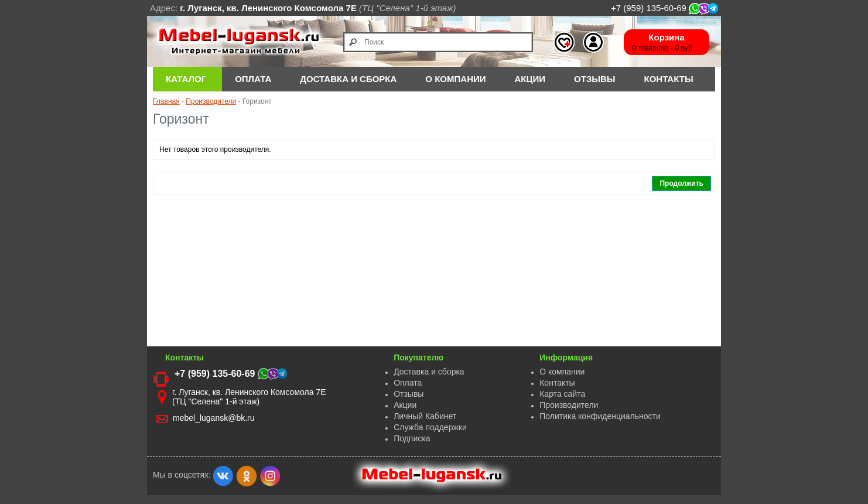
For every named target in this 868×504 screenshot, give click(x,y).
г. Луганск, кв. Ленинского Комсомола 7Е (268, 8)
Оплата (408, 383)
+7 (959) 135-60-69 (664, 8)
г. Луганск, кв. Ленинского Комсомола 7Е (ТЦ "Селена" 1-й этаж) (249, 397)
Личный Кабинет (425, 416)
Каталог (186, 79)
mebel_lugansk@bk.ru (214, 418)
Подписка (412, 438)
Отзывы (594, 79)
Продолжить (681, 183)
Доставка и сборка (429, 372)
